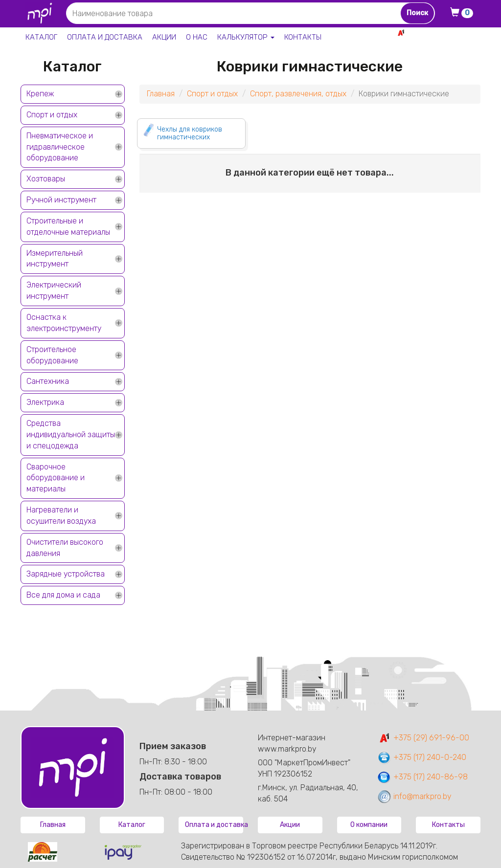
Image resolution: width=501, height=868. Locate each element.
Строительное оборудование (52, 355)
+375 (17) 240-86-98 (422, 777)
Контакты (303, 37)
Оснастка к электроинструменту (64, 323)
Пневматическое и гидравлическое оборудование (60, 147)
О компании (369, 825)
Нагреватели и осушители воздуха (61, 515)
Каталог (41, 37)
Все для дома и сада (63, 595)
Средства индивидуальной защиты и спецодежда (71, 434)
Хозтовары (46, 179)
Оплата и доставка (105, 37)
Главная (161, 94)
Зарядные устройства (66, 574)
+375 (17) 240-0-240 (421, 757)
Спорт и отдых (52, 115)
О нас (197, 37)
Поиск (417, 13)
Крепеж (40, 94)
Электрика (45, 402)
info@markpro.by (414, 796)
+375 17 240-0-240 (446, 43)
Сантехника (48, 381)
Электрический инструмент (54, 290)
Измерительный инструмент (55, 259)
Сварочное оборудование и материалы (56, 478)
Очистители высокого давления (65, 548)
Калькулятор (246, 37)
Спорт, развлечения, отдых (298, 94)
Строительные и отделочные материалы (68, 226)
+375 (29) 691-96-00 (423, 738)
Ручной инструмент (61, 200)
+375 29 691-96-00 (445, 33)
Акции (164, 37)
